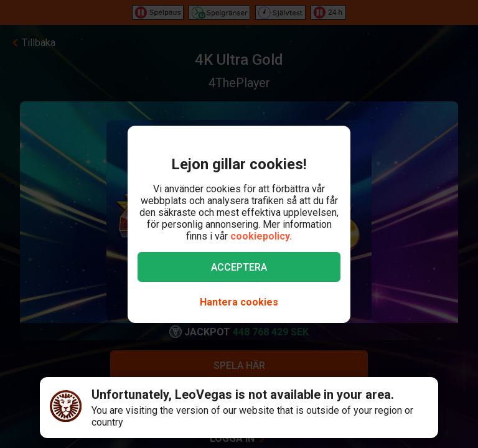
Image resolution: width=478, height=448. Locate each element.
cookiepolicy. (261, 236)
